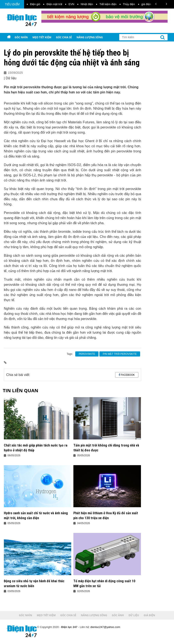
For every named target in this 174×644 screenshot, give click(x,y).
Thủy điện (129, 4)
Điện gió (35, 4)
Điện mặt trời (54, 4)
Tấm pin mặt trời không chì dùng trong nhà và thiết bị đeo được (106, 448)
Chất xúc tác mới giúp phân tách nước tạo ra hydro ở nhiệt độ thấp (36, 448)
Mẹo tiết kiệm (42, 37)
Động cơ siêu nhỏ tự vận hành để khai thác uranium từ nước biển (34, 584)
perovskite (87, 354)
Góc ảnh (15, 46)
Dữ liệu (31, 46)
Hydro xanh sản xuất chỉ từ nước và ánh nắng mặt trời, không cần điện (36, 516)
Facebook (128, 375)
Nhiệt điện (87, 4)
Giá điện (46, 46)
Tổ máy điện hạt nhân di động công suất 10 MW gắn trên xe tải (104, 584)
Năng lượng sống (90, 37)
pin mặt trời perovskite (120, 354)
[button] (156, 4)
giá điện (146, 4)
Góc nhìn (21, 37)
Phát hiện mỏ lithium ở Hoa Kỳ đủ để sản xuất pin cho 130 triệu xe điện (106, 516)
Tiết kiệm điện (108, 4)
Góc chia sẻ (64, 37)
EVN (71, 4)
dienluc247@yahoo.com (105, 627)
